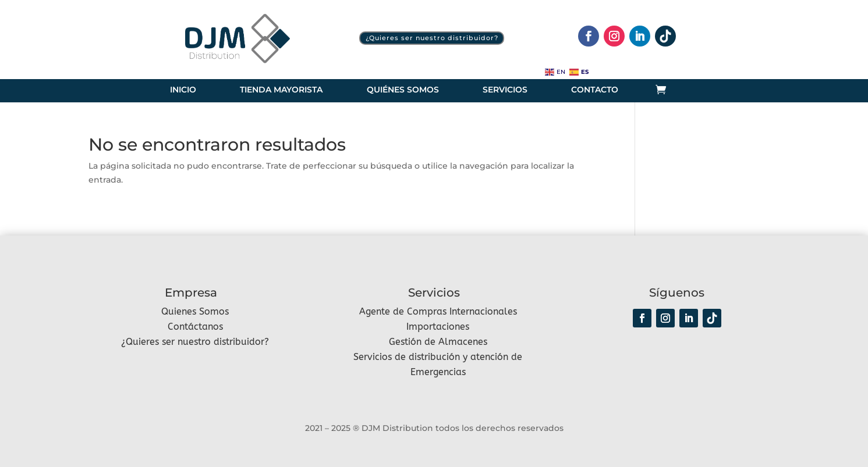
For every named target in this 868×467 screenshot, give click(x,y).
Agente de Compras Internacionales (438, 311)
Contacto (595, 90)
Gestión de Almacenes (438, 342)
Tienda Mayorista (281, 90)
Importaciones (438, 327)
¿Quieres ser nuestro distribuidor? (432, 38)
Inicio (183, 90)
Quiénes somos (403, 90)
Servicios (505, 90)
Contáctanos (195, 327)
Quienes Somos (195, 311)
